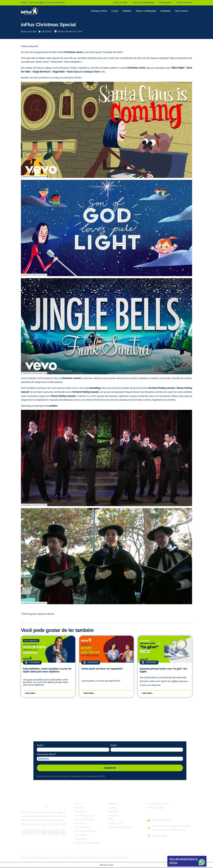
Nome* (40, 746)
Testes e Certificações (146, 11)
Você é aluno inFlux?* (46, 755)
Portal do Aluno (184, 3)
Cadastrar (110, 768)
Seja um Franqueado (143, 3)
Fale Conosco (181, 11)
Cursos (115, 11)
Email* (114, 746)
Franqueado (165, 3)
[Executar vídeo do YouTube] (106, 130)
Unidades (127, 11)
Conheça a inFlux (99, 11)
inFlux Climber (120, 3)
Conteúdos (165, 11)
